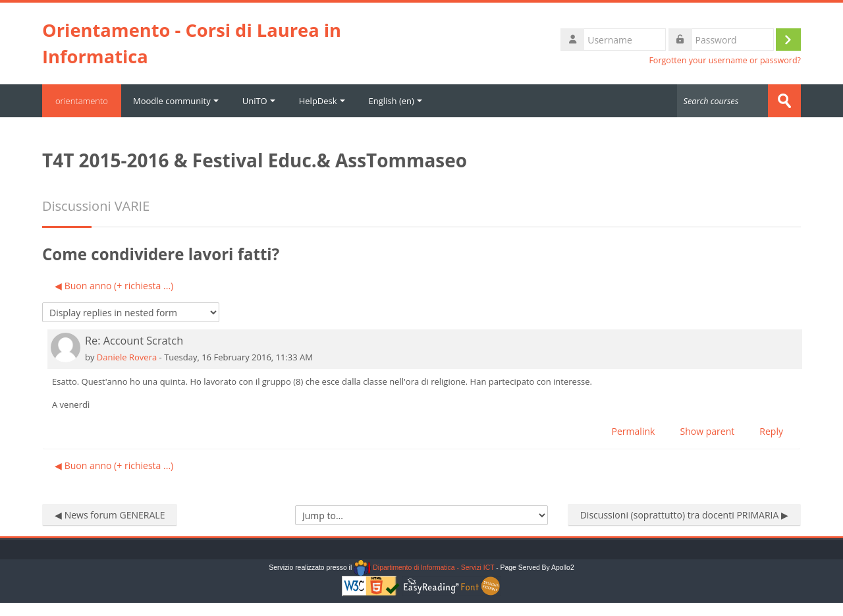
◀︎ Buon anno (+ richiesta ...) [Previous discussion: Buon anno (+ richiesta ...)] (114, 286)
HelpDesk (322, 101)
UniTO (259, 101)
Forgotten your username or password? (725, 60)
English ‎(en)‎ (395, 101)
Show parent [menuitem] (707, 431)
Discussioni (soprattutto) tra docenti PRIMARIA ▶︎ (684, 515)
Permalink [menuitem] (634, 431)
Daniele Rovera (127, 357)
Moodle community (176, 101)
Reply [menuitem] (771, 431)
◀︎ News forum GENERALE (110, 515)
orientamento (82, 101)
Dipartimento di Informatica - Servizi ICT (424, 568)
